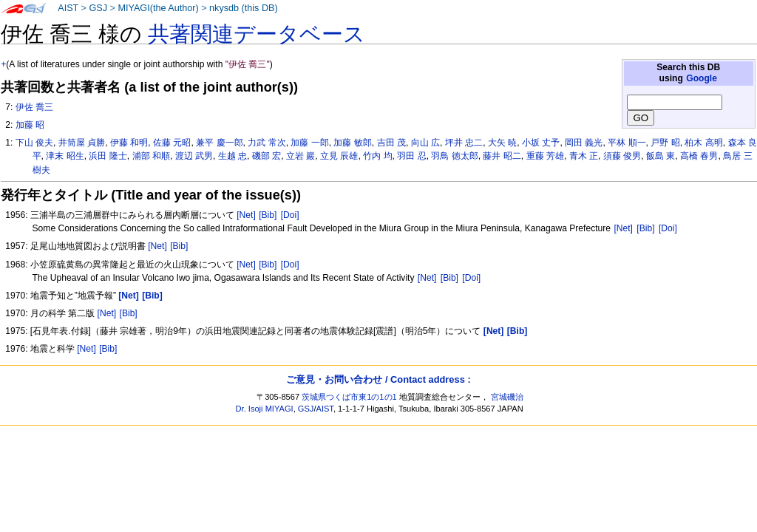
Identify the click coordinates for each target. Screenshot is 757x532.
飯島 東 (661, 156)
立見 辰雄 (339, 156)
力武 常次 (267, 143)
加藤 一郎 (309, 143)
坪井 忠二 (464, 143)
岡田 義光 (584, 143)
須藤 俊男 (622, 156)
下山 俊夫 (34, 143)
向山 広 (425, 143)
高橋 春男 (699, 156)
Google (702, 78)
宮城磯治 (507, 397)
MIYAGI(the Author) (158, 8)
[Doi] (290, 215)
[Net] (246, 215)
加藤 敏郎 (352, 143)
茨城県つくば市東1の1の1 (349, 397)
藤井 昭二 (502, 156)
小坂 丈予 (541, 143)
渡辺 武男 (194, 156)
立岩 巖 (301, 156)
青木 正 (584, 156)
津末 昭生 (65, 156)
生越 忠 (232, 156)
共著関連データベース (257, 34)
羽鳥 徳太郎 (454, 156)
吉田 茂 (391, 143)
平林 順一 (627, 143)
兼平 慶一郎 (219, 143)
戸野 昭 (665, 143)
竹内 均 (377, 156)
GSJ (98, 8)
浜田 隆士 (108, 156)
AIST (68, 8)
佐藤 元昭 (172, 143)
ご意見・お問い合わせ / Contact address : (378, 379)
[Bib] (268, 215)
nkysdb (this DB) (244, 8)
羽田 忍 (411, 156)
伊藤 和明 (129, 143)
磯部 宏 (267, 156)
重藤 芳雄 (545, 156)
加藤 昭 (30, 125)
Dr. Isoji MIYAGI (265, 409)
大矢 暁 (502, 143)
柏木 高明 (703, 143)
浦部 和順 (151, 156)
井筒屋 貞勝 (82, 143)
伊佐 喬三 (34, 107)
